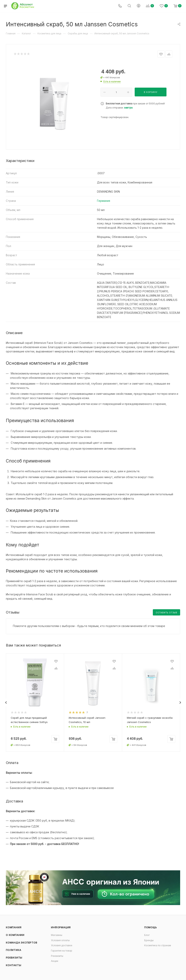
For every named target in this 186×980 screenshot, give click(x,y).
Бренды (149, 940)
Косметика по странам (158, 945)
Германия (104, 201)
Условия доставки (62, 945)
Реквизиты (14, 958)
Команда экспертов (22, 943)
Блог (147, 935)
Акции (55, 961)
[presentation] (6, 703)
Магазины (57, 935)
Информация (61, 927)
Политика (13, 950)
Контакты (13, 965)
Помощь (151, 927)
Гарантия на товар (62, 951)
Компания (14, 927)
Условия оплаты (60, 940)
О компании (15, 935)
